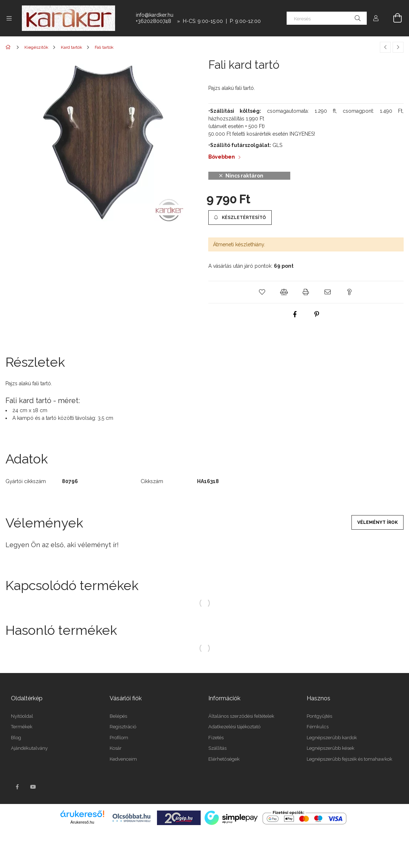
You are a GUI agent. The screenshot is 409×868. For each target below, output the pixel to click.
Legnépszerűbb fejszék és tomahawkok (349, 759)
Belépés (118, 716)
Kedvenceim (123, 759)
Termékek (22, 727)
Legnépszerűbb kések (331, 748)
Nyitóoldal (22, 716)
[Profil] (376, 18)
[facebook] (295, 314)
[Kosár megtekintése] (393, 18)
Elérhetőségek (224, 759)
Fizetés (216, 738)
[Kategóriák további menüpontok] (9, 18)
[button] (240, 218)
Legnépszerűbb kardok (332, 738)
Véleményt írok (377, 522)
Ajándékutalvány (29, 748)
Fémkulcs (318, 727)
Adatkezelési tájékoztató (234, 727)
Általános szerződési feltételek (241, 716)
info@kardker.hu (155, 15)
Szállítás (217, 748)
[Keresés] (327, 18)
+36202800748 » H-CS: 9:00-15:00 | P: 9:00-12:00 (198, 21)
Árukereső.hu (82, 822)
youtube (33, 787)
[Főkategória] (9, 47)
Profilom (119, 738)
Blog (16, 738)
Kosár (116, 748)
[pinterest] (317, 314)
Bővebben (222, 157)
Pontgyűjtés (319, 716)
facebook (17, 787)
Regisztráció (123, 727)
